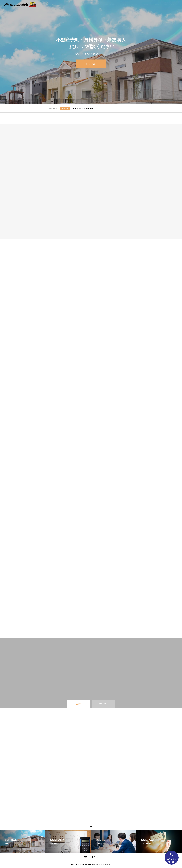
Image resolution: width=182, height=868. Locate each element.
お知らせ (134, 5)
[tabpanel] (91, 52)
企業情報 (145, 5)
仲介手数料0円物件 (172, 860)
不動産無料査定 (109, 5)
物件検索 (96, 5)
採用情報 (156, 5)
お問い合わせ (169, 5)
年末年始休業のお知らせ (83, 108)
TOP (85, 857)
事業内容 (123, 5)
